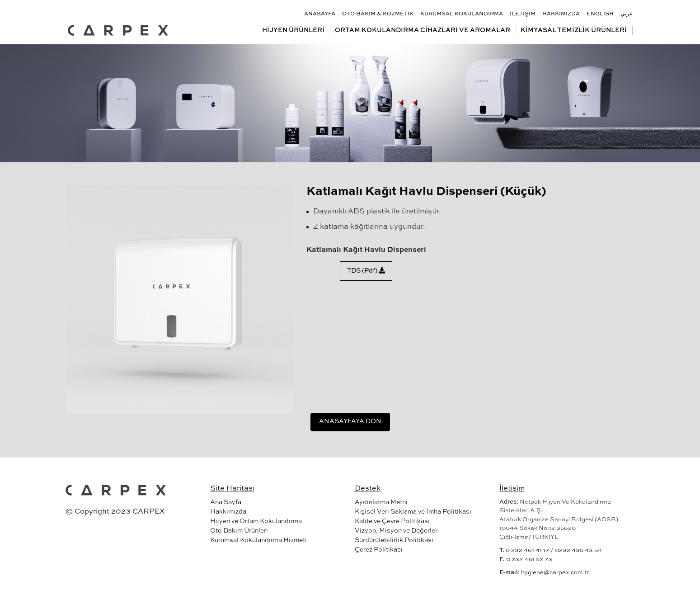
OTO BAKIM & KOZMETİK (378, 14)
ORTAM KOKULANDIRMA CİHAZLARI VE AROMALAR (423, 30)
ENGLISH (600, 14)
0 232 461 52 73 (529, 559)
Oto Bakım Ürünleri (239, 531)
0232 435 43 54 (578, 550)
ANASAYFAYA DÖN (350, 421)
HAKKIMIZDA (561, 14)
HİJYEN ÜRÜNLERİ (293, 30)
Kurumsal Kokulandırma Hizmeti (258, 540)
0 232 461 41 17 (527, 550)
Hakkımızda (228, 512)
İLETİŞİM (523, 14)
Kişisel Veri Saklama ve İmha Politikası (413, 512)
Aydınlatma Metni (381, 502)
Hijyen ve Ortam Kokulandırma (256, 521)
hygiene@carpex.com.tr (555, 573)
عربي (627, 14)
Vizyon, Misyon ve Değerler (396, 531)
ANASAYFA (320, 14)
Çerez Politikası (379, 550)
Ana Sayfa (226, 502)
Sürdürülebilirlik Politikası (394, 540)
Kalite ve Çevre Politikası (392, 521)
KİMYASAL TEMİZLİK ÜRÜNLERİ (574, 30)
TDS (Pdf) (366, 271)
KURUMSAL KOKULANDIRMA (462, 14)
